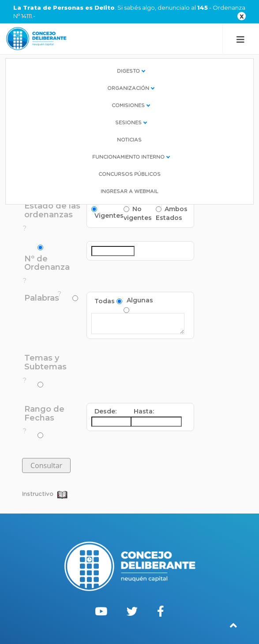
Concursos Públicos (129, 174)
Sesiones (128, 123)
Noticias (129, 140)
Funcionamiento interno (128, 157)
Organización (128, 88)
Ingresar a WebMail (129, 192)
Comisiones (128, 106)
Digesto (128, 71)
